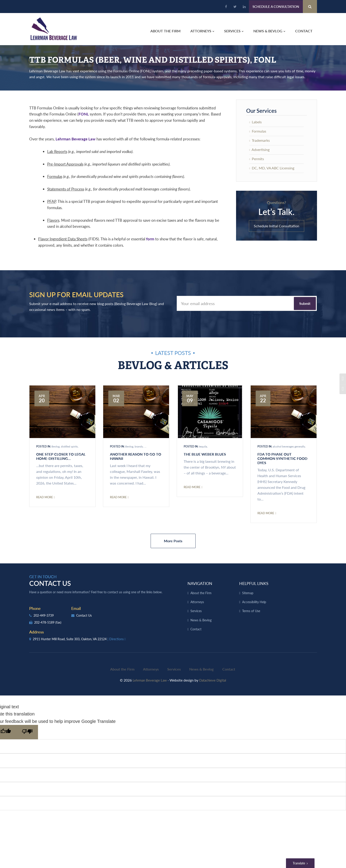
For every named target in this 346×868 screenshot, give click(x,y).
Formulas (258, 131)
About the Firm (201, 593)
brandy (139, 447)
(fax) (58, 623)
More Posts (173, 541)
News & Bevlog (201, 620)
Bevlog (56, 447)
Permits (257, 159)
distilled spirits (69, 447)
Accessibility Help (254, 602)
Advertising (260, 150)
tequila (203, 447)
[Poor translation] (27, 731)
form (150, 239)
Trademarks (260, 141)
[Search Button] (310, 7)
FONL (84, 114)
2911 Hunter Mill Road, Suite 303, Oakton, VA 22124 (78, 639)
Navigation (200, 584)
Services (196, 611)
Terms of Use (251, 611)
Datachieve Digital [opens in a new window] (214, 679)
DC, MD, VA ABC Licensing (272, 168)
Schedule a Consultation (276, 6)
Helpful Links (254, 584)
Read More (46, 497)
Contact (196, 630)
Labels (256, 122)
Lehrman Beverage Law (53, 29)
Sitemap (248, 593)
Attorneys (197, 602)
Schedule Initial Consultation (277, 226)
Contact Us (81, 616)
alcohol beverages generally (289, 447)
